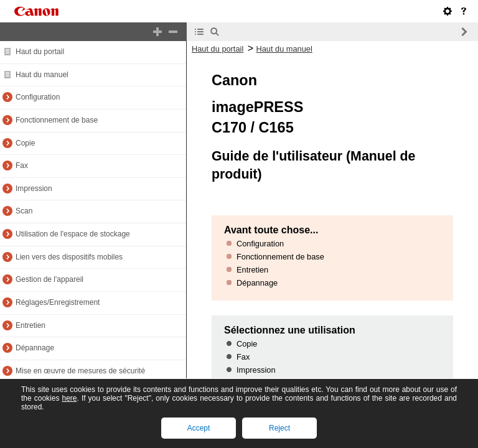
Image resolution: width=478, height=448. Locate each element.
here (69, 398)
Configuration (38, 97)
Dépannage (35, 348)
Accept (199, 428)
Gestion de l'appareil (49, 279)
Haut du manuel (42, 75)
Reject (279, 428)
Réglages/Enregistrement (58, 302)
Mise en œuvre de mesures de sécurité (80, 371)
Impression (34, 189)
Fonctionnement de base (57, 120)
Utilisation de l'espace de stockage (73, 234)
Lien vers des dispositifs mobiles (69, 257)
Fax (22, 166)
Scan (24, 211)
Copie (25, 143)
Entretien (30, 325)
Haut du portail (40, 52)
